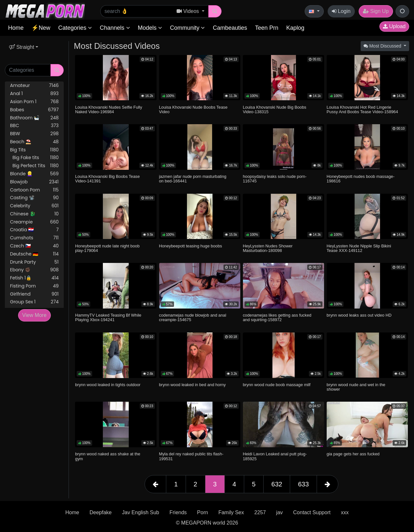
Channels (115, 28)
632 (277, 484)
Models (150, 28)
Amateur (34, 86)
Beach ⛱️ (34, 142)
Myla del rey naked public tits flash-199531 (191, 456)
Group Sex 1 (34, 302)
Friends (178, 512)
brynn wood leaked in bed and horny (192, 385)
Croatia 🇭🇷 (34, 230)
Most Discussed (383, 46)
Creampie (34, 222)
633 (303, 484)
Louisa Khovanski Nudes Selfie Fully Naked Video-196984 (109, 109)
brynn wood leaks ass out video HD (359, 315)
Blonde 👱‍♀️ (34, 174)
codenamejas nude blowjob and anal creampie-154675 (193, 317)
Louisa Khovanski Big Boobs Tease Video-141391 (107, 179)
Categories (75, 28)
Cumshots (34, 238)
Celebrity (34, 206)
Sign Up (376, 11)
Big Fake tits (34, 158)
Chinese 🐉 (34, 214)
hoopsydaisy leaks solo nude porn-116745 (275, 179)
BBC (34, 126)
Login (341, 11)
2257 (260, 512)
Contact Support (312, 512)
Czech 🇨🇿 (34, 246)
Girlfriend (34, 294)
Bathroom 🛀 (34, 118)
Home (16, 28)
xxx (345, 512)
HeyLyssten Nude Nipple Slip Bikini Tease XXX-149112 (359, 248)
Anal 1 (34, 94)
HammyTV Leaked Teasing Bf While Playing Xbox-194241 (108, 317)
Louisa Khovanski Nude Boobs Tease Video (193, 109)
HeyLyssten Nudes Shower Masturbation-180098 (268, 248)
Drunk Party (34, 262)
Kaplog (295, 28)
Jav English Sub (141, 512)
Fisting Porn (34, 286)
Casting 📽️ (34, 198)
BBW (34, 134)
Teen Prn (267, 28)
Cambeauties (230, 28)
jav (279, 512)
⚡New (41, 28)
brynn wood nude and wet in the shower (356, 387)
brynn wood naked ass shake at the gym (108, 456)
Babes (34, 110)
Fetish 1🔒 (34, 278)
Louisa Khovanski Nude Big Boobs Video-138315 (275, 109)
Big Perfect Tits (34, 166)
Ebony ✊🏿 (34, 270)
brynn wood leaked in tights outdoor (108, 385)
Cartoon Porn (34, 190)
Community (187, 28)
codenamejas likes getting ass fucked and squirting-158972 (277, 317)
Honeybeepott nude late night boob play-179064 (107, 248)
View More (34, 315)
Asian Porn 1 (34, 102)
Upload (394, 26)
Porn (202, 512)
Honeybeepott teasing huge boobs (191, 246)
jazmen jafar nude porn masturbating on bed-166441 (193, 179)
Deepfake (101, 512)
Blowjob (34, 182)
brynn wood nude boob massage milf (277, 385)
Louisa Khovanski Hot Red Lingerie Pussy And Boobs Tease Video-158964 (362, 109)
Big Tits (34, 150)
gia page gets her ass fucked (353, 454)
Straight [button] (22, 47)
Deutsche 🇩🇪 (34, 254)
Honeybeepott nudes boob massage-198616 (361, 179)
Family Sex (231, 512)
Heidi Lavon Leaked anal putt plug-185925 (275, 456)
